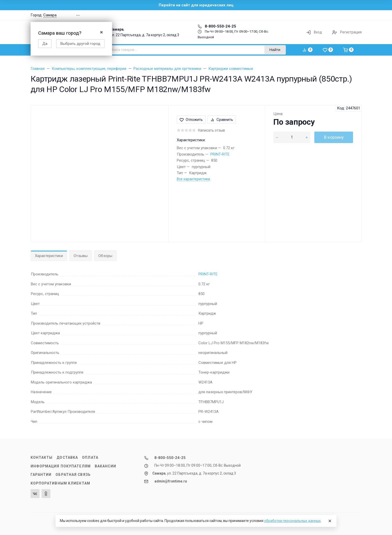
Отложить (191, 120)
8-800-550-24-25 (217, 26)
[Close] (330, 521)
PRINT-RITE (220, 154)
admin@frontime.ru (171, 481)
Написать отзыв (211, 130)
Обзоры (105, 256)
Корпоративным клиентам (60, 483)
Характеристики (49, 256)
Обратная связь (73, 475)
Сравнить (222, 120)
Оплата (90, 457)
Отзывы (81, 256)
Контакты (42, 457)
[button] (289, 15)
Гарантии (41, 475)
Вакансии (105, 466)
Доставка (67, 457)
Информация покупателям (61, 466)
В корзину (334, 137)
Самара (50, 15)
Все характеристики (193, 179)
